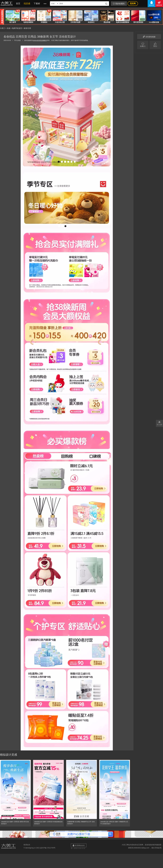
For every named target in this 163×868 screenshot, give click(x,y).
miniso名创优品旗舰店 (40, 40)
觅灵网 (133, 3)
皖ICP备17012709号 (48, 848)
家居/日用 (27, 28)
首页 (18, 4)
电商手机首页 (17, 28)
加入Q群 (159, 423)
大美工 (7, 4)
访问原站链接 (149, 36)
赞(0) (155, 45)
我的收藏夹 (119, 4)
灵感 (9, 28)
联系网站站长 (79, 845)
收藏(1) (143, 45)
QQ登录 (151, 3)
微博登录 (159, 3)
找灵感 (27, 4)
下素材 (37, 4)
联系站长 (27, 845)
